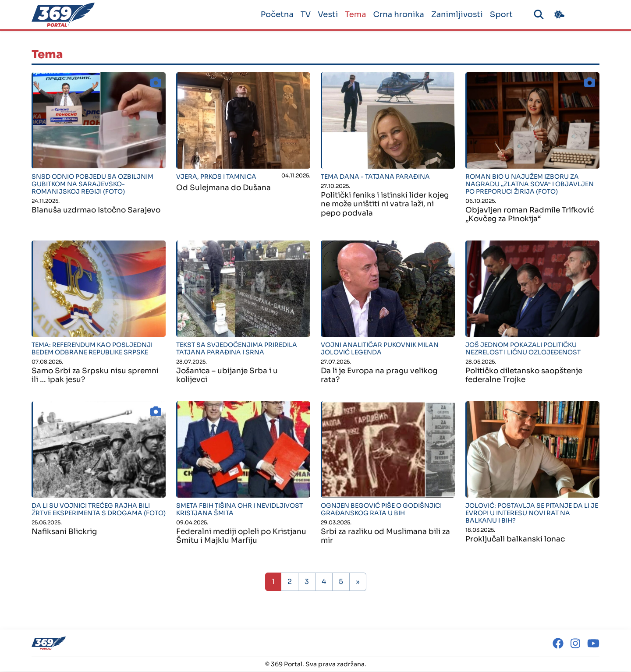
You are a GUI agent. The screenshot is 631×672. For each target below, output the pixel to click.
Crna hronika (395, 14)
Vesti (325, 14)
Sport (498, 14)
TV (302, 14)
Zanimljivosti (454, 14)
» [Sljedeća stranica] (358, 582)
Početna (274, 14)
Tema (352, 14)
